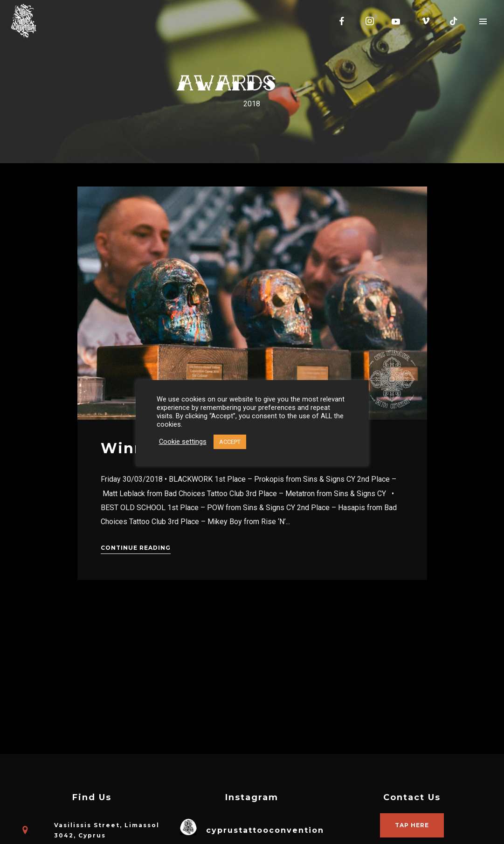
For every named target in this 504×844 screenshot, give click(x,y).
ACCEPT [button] (230, 442)
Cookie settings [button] (183, 442)
